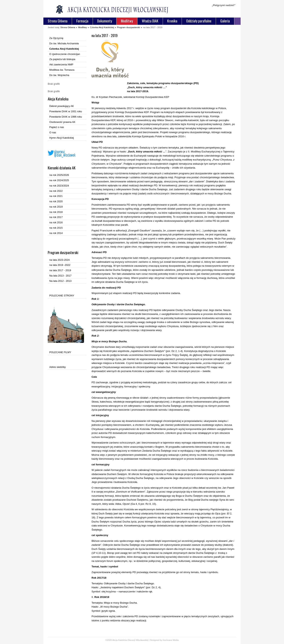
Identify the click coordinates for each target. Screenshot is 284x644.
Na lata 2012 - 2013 (60, 281)
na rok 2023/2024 (59, 186)
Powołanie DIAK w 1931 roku (66, 111)
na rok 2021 (56, 196)
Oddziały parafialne (199, 21)
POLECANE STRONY (62, 296)
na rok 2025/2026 (59, 175)
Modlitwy (127, 21)
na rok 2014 (56, 233)
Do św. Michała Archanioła (64, 43)
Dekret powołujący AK (62, 106)
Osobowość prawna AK (62, 122)
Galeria (225, 21)
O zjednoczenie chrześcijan (65, 54)
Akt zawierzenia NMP (61, 64)
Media (176, 640)
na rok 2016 (56, 222)
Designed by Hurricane (161, 640)
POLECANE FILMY (60, 352)
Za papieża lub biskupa (62, 59)
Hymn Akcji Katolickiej (62, 138)
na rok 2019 (56, 207)
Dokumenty (105, 21)
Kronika (172, 21)
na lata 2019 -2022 (60, 265)
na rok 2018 (56, 212)
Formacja (82, 21)
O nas (53, 132)
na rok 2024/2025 (59, 180)
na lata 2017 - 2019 (60, 270)
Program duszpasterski (128, 27)
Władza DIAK (150, 21)
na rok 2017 (56, 217)
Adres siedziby (57, 367)
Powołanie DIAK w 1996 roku (66, 117)
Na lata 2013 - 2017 (60, 276)
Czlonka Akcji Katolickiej (102, 27)
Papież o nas (57, 127)
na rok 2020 (56, 201)
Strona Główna (58, 21)
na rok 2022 (56, 191)
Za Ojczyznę (56, 38)
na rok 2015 (56, 228)
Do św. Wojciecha (59, 75)
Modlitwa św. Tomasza (62, 70)
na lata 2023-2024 (59, 260)
